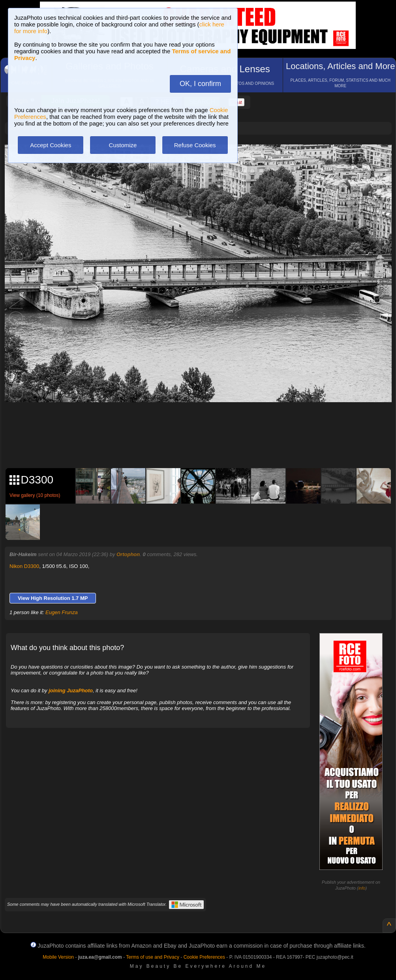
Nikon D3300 (24, 566)
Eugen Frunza (62, 612)
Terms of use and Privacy (153, 957)
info (362, 888)
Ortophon (128, 554)
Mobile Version (58, 957)
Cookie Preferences (204, 957)
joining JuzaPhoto (71, 690)
